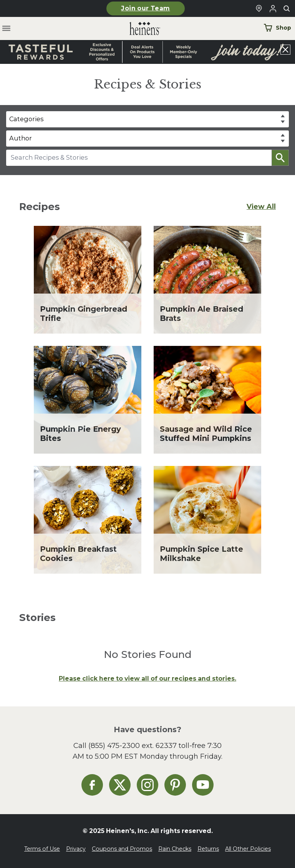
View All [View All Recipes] (261, 206)
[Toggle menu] (6, 29)
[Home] (139, 29)
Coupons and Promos (122, 849)
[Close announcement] (285, 50)
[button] (280, 158)
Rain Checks (175, 849)
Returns (208, 849)
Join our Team (145, 8)
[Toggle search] (287, 8)
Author (21, 138)
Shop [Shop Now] (277, 28)
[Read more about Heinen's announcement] (147, 52)
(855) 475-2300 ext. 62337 (133, 745)
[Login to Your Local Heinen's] (273, 8)
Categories (26, 119)
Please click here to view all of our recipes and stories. (147, 679)
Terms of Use (42, 849)
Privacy (76, 849)
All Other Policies (248, 849)
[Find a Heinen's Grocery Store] (259, 8)
